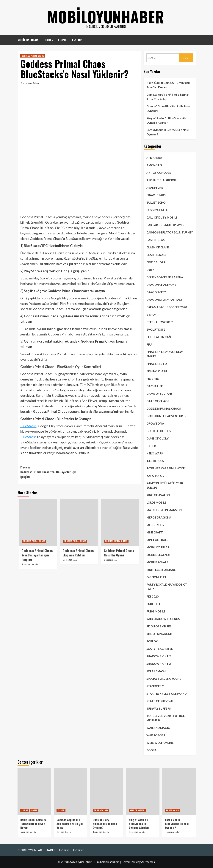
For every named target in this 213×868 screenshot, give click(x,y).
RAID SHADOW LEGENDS (163, 619)
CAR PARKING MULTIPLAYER (165, 225)
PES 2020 (152, 596)
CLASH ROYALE (156, 255)
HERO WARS (155, 453)
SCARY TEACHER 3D (160, 649)
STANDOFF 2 (155, 686)
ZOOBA (152, 750)
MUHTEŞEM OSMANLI (161, 570)
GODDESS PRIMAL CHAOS (33, 56)
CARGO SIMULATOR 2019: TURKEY (170, 232)
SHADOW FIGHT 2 (159, 656)
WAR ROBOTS (156, 735)
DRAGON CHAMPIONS (161, 285)
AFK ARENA (154, 158)
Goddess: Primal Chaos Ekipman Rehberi (78, 553)
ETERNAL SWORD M (160, 322)
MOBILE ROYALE (157, 562)
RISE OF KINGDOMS (159, 634)
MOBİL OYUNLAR (28, 40)
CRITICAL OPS (156, 262)
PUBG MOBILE (156, 611)
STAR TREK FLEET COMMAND (166, 694)
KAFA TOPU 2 (155, 476)
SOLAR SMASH (156, 671)
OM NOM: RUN (156, 577)
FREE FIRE (153, 379)
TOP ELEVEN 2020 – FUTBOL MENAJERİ (166, 718)
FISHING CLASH (157, 371)
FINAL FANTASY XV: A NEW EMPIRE (165, 354)
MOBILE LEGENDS (158, 555)
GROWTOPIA (155, 423)
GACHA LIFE (155, 386)
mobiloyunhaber (106, 15)
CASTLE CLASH (156, 240)
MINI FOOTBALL (157, 540)
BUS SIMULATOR (157, 210)
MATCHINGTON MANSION (164, 510)
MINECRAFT (155, 532)
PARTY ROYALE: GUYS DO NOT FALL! (167, 587)
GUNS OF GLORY (158, 438)
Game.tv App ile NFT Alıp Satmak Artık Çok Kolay (168, 97)
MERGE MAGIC (156, 525)
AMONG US (154, 165)
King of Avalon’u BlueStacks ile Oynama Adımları (166, 120)
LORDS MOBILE (156, 502)
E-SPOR (63, 40)
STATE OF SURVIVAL (160, 701)
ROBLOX (152, 641)
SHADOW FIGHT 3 (159, 664)
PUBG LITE (154, 604)
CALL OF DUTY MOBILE (162, 217)
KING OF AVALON (158, 495)
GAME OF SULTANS (159, 394)
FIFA (149, 344)
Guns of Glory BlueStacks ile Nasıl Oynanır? (168, 109)
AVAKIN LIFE (155, 188)
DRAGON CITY (156, 292)
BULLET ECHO (156, 202)
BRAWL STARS (156, 195)
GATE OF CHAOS (158, 401)
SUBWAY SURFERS (159, 708)
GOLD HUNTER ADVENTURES (166, 416)
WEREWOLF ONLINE (160, 743)
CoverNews (129, 862)
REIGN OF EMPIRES (159, 626)
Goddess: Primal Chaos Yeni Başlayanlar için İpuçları (50, 472)
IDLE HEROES (155, 461)
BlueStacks (28, 426)
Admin (36, 83)
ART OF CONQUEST (160, 173)
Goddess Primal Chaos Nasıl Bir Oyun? (119, 553)
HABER (49, 40)
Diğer (150, 270)
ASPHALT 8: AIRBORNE (162, 180)
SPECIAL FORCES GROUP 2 (164, 679)
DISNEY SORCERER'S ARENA (165, 277)
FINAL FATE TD (157, 364)
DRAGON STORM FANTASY (165, 300)
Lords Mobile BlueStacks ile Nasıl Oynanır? (168, 132)
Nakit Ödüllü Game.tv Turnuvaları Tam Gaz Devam (168, 85)
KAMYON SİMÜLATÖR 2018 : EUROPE (165, 485)
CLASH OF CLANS (158, 247)
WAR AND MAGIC (158, 728)
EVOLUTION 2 (156, 329)
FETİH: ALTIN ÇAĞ (159, 337)
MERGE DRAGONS (159, 517)
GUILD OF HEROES (159, 431)
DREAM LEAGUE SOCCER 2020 (167, 307)
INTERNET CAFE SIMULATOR (166, 468)
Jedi (75, 560)
